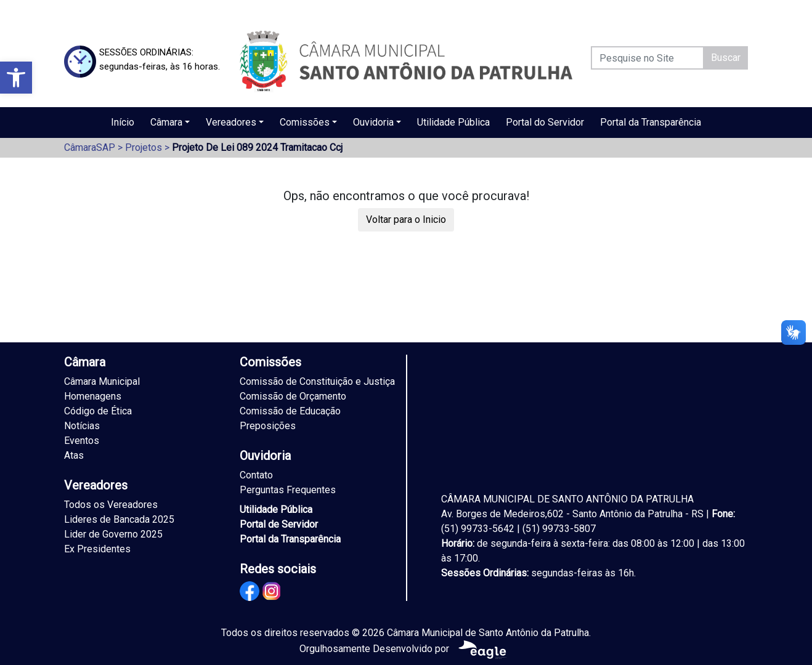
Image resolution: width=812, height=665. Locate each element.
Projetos (144, 147)
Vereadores (231, 122)
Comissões (305, 122)
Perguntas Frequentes (288, 490)
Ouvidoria (373, 122)
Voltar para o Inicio (406, 220)
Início (123, 122)
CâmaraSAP (90, 147)
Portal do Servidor (545, 122)
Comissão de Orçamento (293, 396)
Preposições (268, 426)
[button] (16, 78)
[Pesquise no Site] (648, 58)
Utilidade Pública (453, 122)
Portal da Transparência (651, 122)
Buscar (726, 58)
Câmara (166, 122)
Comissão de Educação (290, 411)
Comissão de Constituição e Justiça (317, 381)
